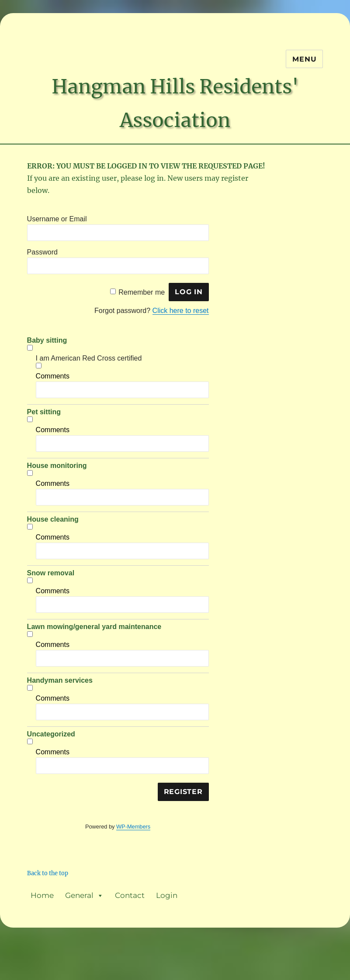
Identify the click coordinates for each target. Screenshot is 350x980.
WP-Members (133, 827)
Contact (130, 895)
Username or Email (57, 219)
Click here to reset (181, 311)
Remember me (142, 292)
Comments (53, 376)
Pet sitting (44, 412)
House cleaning (53, 519)
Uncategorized (51, 734)
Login (167, 895)
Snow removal (51, 573)
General (84, 896)
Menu (304, 59)
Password (42, 252)
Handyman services (60, 680)
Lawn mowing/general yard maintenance (94, 627)
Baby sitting (47, 340)
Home (42, 895)
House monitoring (57, 466)
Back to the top (48, 873)
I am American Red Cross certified (89, 358)
